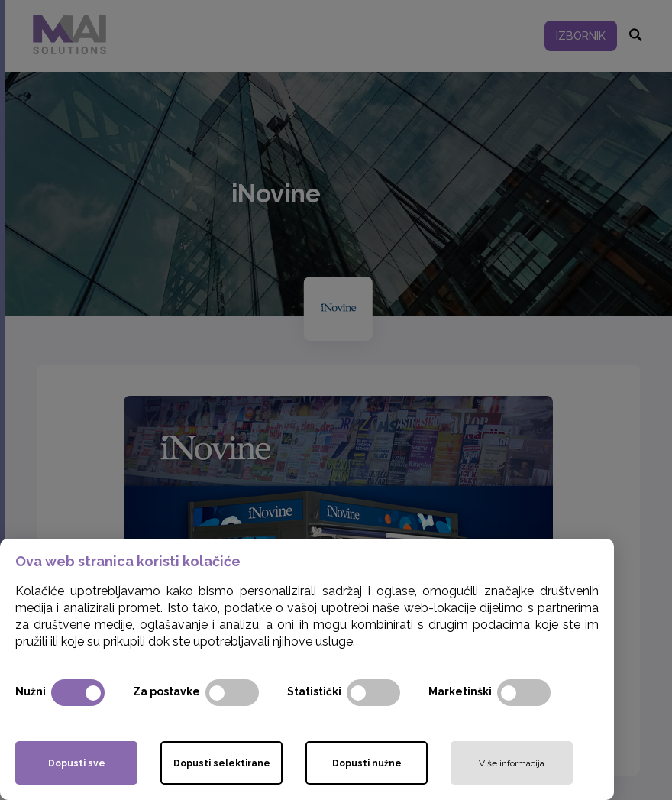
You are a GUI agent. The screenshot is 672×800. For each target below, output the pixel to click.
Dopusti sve (77, 763)
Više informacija (512, 763)
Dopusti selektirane (222, 763)
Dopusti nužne (367, 763)
